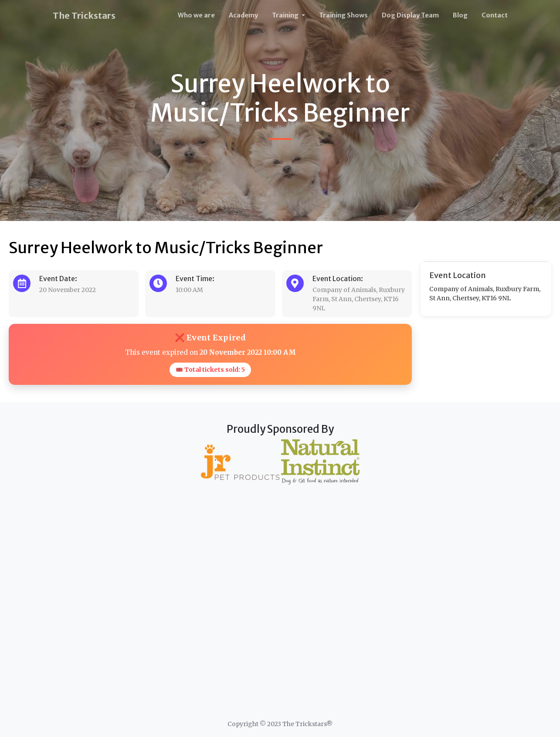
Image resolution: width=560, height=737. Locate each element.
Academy (243, 15)
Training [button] (286, 15)
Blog (460, 15)
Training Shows (343, 15)
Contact (495, 15)
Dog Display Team (410, 15)
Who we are (196, 15)
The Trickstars (84, 15)
